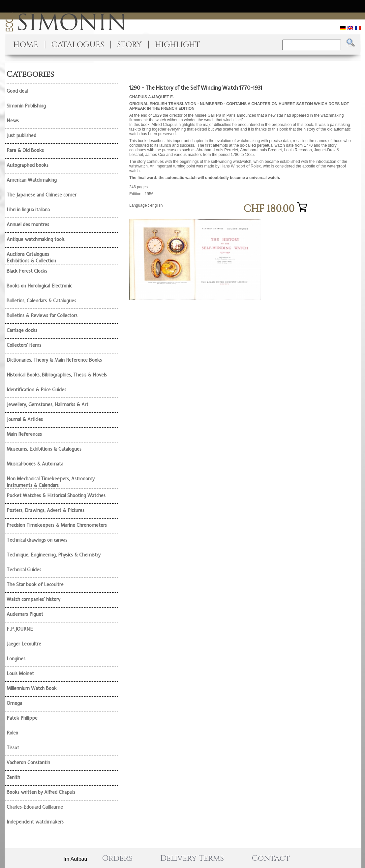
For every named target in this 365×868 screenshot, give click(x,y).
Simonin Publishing (26, 106)
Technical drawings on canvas (37, 540)
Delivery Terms (192, 858)
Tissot (13, 748)
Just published (21, 135)
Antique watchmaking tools (36, 239)
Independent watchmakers (35, 822)
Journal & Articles (25, 419)
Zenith (13, 777)
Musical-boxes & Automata (35, 464)
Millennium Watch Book (32, 688)
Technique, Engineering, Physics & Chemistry (54, 555)
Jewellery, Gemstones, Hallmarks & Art (47, 404)
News (13, 121)
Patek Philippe (22, 718)
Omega (14, 703)
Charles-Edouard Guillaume (35, 807)
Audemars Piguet (25, 614)
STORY (129, 45)
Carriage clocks (22, 330)
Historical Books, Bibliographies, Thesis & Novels (57, 375)
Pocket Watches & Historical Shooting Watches (56, 495)
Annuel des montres (28, 224)
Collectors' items (24, 345)
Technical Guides (24, 570)
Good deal (17, 91)
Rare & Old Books (25, 150)
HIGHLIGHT (178, 45)
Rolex (12, 733)
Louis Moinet (20, 673)
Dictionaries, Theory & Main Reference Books (54, 360)
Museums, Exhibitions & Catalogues (44, 449)
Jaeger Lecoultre (24, 644)
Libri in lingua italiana (28, 210)
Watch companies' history (33, 599)
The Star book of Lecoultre (35, 584)
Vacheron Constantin (28, 763)
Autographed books (28, 165)
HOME (26, 45)
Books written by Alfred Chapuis (41, 792)
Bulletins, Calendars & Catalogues (41, 301)
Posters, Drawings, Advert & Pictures (46, 510)
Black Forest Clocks (27, 271)
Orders (117, 858)
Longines (16, 659)
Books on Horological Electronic (39, 286)
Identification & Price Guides (36, 390)
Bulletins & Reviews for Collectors (42, 315)
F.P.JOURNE (20, 629)
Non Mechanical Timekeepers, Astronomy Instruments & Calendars (51, 482)
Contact (271, 858)
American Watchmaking (32, 180)
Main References (24, 434)
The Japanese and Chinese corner (42, 195)
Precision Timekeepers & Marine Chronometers (57, 525)
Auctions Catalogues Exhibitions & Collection (31, 257)
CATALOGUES (78, 45)
